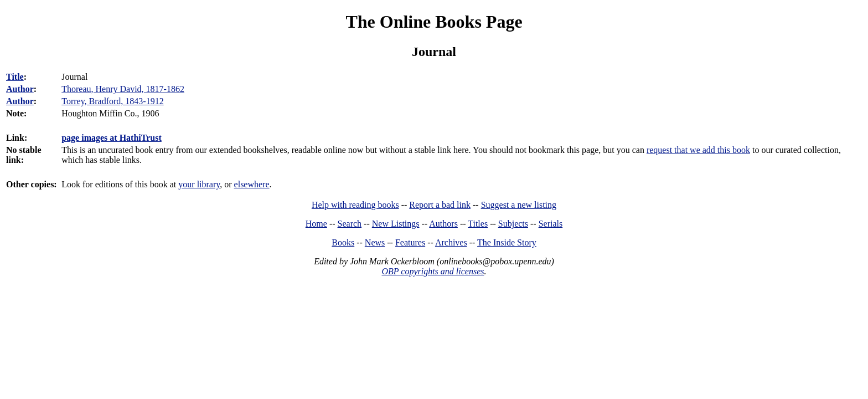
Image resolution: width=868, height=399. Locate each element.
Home (316, 224)
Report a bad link (440, 205)
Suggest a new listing (519, 205)
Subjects (513, 224)
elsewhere (252, 184)
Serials (551, 224)
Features (410, 242)
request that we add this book (698, 150)
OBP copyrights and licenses (433, 271)
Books (343, 242)
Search (350, 224)
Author (20, 89)
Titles (478, 224)
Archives (451, 242)
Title (15, 77)
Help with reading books (355, 205)
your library (199, 184)
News (375, 242)
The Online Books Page (434, 22)
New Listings (396, 224)
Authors (443, 224)
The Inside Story (507, 242)
